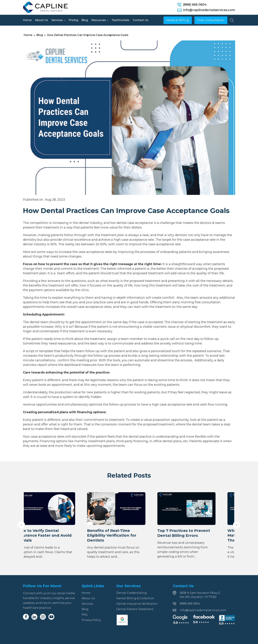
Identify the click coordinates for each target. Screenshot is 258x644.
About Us (42, 20)
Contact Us (141, 20)
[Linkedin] (34, 617)
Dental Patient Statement (135, 609)
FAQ (85, 615)
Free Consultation (211, 20)
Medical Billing (178, 20)
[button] (21, 525)
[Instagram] (43, 617)
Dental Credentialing (132, 593)
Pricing (73, 20)
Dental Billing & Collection (135, 598)
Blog (85, 20)
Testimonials (120, 20)
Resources (99, 20)
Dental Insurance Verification (137, 604)
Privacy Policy (91, 620)
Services (57, 20)
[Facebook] (26, 617)
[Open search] (232, 20)
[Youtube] (51, 617)
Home (27, 20)
